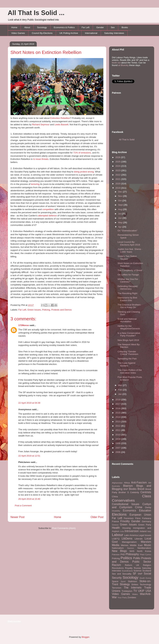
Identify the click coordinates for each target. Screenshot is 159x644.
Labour (118, 535)
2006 (118, 452)
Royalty (129, 568)
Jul (120, 214)
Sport (123, 581)
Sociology (42, 27)
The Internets (133, 588)
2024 (118, 166)
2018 (118, 400)
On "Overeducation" (128, 231)
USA (148, 591)
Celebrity (135, 492)
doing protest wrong (84, 172)
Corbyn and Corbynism (132, 506)
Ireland (143, 531)
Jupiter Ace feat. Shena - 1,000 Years (130, 250)
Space (115, 581)
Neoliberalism (144, 548)
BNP (126, 489)
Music (148, 545)
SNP (140, 574)
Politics (126, 558)
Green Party (145, 525)
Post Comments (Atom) (64, 528)
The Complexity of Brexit (130, 270)
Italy (149, 531)
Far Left (86, 27)
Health (116, 528)
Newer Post (18, 517)
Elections (119, 514)
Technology (145, 584)
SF (135, 574)
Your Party (122, 597)
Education (145, 511)
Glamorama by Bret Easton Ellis (127, 299)
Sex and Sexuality (122, 574)
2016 (118, 408)
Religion (147, 565)
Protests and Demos (61, 310)
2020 (118, 184)
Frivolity (125, 521)
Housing (127, 528)
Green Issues (34, 310)
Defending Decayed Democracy (127, 288)
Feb (120, 390)
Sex (113, 27)
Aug (120, 209)
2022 (118, 175)
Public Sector (142, 562)
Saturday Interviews (114, 33)
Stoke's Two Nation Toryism (127, 258)
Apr (120, 227)
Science (137, 571)
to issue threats (41, 159)
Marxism (146, 542)
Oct (120, 201)
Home (14, 27)
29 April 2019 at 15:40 (29, 499)
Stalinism (132, 581)
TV (135, 591)
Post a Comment (23, 506)
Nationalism (118, 548)
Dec (120, 192)
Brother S (124, 492)
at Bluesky (123, 65)
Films (138, 518)
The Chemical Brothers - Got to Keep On (130, 306)
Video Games (18, 33)
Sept (121, 205)
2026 (118, 157)
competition (48, 209)
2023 (118, 170)
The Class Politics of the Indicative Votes (130, 371)
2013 (118, 422)
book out (116, 63)
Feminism (129, 518)
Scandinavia (127, 571)
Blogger (85, 637)
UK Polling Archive (69, 33)
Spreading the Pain (127, 359)
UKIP (141, 591)
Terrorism (117, 588)
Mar (120, 385)
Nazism (131, 548)
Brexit (141, 489)
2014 (118, 417)
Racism (117, 565)
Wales (135, 594)
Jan (120, 394)
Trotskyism (127, 591)
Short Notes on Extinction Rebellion (46, 52)
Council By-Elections (42, 33)
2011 (118, 430)
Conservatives (123, 500)
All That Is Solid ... (36, 13)
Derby (148, 507)
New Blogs (119, 551)
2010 (118, 435)
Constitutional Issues (126, 504)
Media (116, 545)
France (115, 521)
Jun (120, 218)
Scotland (147, 571)
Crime (139, 507)
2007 (118, 448)
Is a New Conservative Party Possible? (129, 334)
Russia (137, 568)
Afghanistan (117, 483)
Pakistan (116, 554)
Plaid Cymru (146, 554)
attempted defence (48, 216)
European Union (140, 515)
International (91, 33)
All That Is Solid (127, 140)
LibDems (127, 539)
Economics (130, 511)
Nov (120, 196)
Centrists (146, 492)
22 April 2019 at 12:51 (29, 456)
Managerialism (129, 542)
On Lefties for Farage (128, 275)
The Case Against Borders (126, 364)
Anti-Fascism (139, 483)
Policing (46, 310)
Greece (115, 525)
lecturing (35, 184)
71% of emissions (82, 153)
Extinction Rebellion (60, 118)
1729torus (24, 325)
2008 (118, 443)
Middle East (136, 545)
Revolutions (118, 568)
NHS (132, 551)
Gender (100, 27)
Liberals (139, 539)
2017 (118, 404)
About (27, 27)
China (115, 497)
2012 (118, 426)
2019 (118, 188)
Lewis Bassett (61, 124)
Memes (125, 545)
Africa (127, 483)
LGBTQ (116, 539)
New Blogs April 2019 (128, 340)
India (122, 531)
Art (150, 483)
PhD (123, 554)
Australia (116, 486)
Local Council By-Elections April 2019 (129, 243)
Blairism (128, 486)
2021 (118, 179)
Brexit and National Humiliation (127, 320)
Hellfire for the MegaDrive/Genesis (129, 327)
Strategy (125, 584)
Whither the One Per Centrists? (128, 281)
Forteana (147, 518)
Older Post (97, 517)
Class (147, 496)
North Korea (144, 551)
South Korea (145, 578)
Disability (116, 511)
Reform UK (132, 565)
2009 (118, 439)
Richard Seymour (41, 124)
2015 (118, 413)
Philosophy (132, 554)
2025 (118, 162)
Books (125, 27)
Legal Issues (145, 535)
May (121, 222)
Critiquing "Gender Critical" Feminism (128, 353)
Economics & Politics (64, 27)
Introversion (132, 531)
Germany (146, 521)
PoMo (137, 558)
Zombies (132, 597)
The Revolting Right (127, 293)
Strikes (135, 584)
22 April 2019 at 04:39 (29, 403)
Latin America (131, 535)
